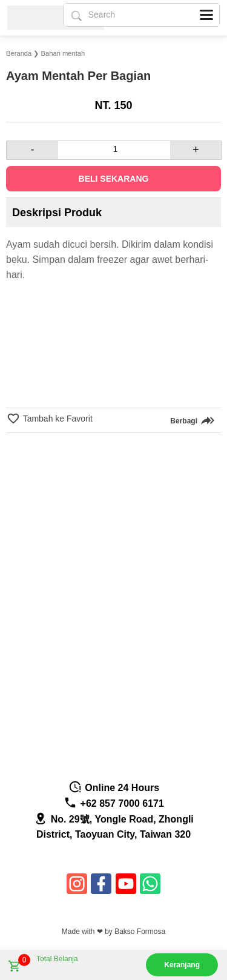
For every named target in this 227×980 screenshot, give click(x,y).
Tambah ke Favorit (57, 419)
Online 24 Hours (114, 788)
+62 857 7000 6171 (114, 803)
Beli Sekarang (114, 179)
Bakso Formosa (140, 932)
